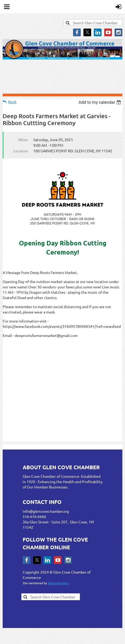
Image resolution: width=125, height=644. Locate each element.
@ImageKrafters (58, 583)
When (23, 140)
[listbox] (100, 102)
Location (21, 151)
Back (12, 102)
